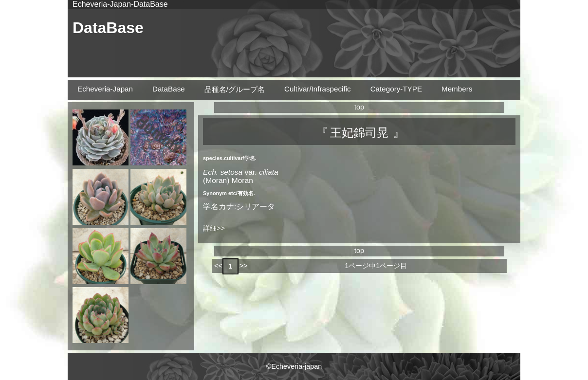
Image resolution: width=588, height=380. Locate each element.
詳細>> (214, 228)
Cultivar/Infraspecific (318, 89)
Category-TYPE (396, 89)
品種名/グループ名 (235, 89)
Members (457, 89)
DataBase (108, 28)
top (359, 107)
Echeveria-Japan (105, 89)
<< (218, 266)
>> (244, 266)
